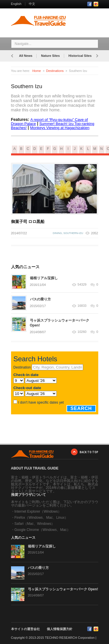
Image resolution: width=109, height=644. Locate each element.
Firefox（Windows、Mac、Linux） (41, 518)
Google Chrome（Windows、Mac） (42, 530)
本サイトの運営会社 (25, 629)
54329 (82, 285)
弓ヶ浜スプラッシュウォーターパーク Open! (63, 589)
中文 (32, 4)
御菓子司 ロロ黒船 (28, 222)
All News (26, 56)
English (16, 4)
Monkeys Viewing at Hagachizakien (60, 128)
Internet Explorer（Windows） (38, 511)
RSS (96, 4)
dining (58, 233)
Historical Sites (80, 56)
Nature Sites (50, 56)
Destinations (55, 71)
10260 (82, 332)
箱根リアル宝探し (44, 278)
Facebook (90, 4)
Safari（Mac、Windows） (35, 524)
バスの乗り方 (40, 299)
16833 (82, 306)
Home (36, 71)
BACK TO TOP (89, 452)
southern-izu (73, 233)
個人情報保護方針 (60, 629)
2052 (94, 233)
